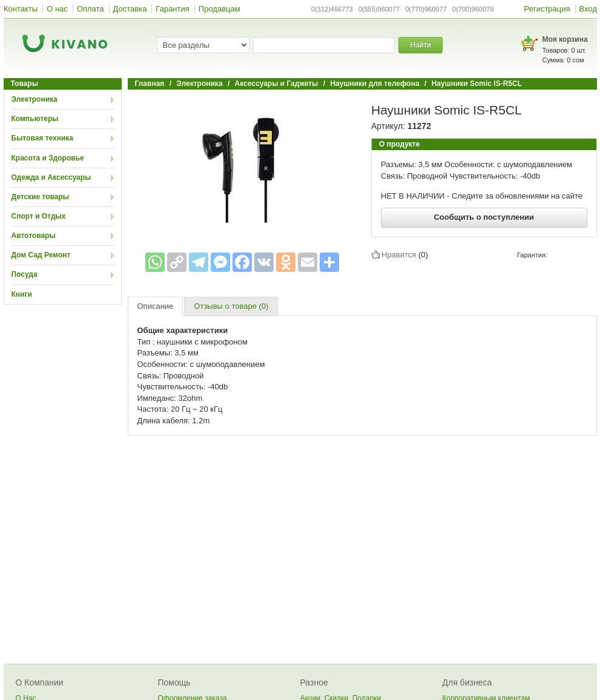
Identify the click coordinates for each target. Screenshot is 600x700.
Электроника (35, 99)
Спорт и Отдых (39, 216)
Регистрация (547, 9)
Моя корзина (565, 39)
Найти (420, 45)
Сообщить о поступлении (484, 217)
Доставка (130, 9)
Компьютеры (35, 119)
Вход (588, 9)
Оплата (91, 9)
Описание (156, 306)
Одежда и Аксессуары (51, 177)
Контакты (21, 9)
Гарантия (172, 9)
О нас (57, 9)
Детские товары (41, 197)
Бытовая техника (43, 138)
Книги (22, 294)
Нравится (399, 254)
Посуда (25, 274)
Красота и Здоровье (48, 158)
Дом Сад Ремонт (41, 255)
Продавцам (219, 9)
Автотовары (34, 236)
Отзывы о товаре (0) (231, 306)
